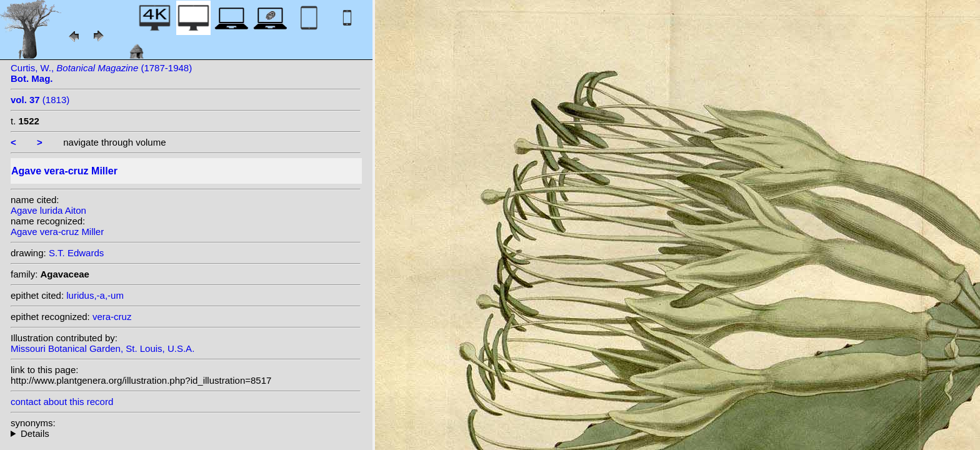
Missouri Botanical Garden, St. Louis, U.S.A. (102, 348)
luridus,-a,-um (95, 295)
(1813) (40, 100)
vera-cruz (112, 317)
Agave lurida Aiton (48, 210)
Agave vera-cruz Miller (57, 232)
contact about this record (62, 402)
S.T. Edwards (76, 253)
